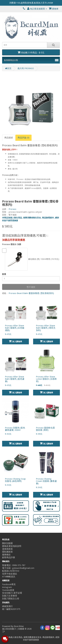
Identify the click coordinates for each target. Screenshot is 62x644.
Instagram (7, 587)
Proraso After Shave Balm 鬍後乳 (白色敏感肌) (15, 328)
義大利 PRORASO (26, 68)
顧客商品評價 (8, 557)
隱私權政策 (7, 552)
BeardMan (19, 626)
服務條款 (6, 555)
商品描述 (9, 138)
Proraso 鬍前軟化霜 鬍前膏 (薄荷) (45, 429)
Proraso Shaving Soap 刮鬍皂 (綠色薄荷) (15, 480)
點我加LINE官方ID (11, 571)
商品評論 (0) (23, 138)
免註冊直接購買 (37, 9)
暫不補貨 (31, 287)
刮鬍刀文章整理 (10, 596)
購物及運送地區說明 (12, 546)
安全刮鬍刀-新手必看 (12, 593)
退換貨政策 (7, 549)
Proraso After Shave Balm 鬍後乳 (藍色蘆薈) (15, 379)
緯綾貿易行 (7, 606)
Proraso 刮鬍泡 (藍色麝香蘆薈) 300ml (15, 429)
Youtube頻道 (8, 590)
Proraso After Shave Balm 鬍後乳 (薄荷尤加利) (46, 328)
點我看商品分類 (11, 60)
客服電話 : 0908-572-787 (14, 565)
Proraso (12, 209)
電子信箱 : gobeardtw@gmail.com (18, 568)
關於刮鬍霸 (7, 543)
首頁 (8, 68)
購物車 (54, 9)
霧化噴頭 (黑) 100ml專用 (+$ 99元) (31, 259)
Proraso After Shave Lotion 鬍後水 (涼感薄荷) (46, 379)
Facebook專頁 (9, 584)
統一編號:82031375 (11, 609)
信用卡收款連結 (10, 574)
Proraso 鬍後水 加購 (12, 244)
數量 (4, 274)
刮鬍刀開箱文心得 (11, 599)
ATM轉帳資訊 (9, 577)
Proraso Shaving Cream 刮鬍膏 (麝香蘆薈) (46, 481)
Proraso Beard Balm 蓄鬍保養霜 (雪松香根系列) (31, 293)
